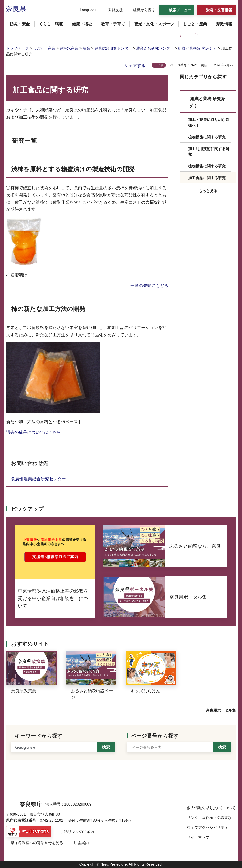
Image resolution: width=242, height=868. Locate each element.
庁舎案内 (81, 843)
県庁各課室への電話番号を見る (37, 843)
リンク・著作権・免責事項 (209, 818)
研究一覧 (24, 141)
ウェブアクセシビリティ (208, 827)
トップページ (17, 48)
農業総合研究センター (113, 48)
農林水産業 (69, 48)
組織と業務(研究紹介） (197, 48)
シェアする (135, 66)
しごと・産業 (44, 48)
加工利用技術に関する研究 (209, 152)
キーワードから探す (39, 736)
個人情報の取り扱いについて (211, 808)
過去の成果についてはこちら (34, 432)
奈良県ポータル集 (221, 710)
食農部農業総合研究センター (41, 479)
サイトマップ (198, 837)
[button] (85, 10)
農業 (87, 48)
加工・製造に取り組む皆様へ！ (209, 122)
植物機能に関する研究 (207, 137)
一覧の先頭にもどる (149, 286)
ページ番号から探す (155, 736)
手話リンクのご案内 (77, 832)
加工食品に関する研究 (207, 178)
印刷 (160, 65)
